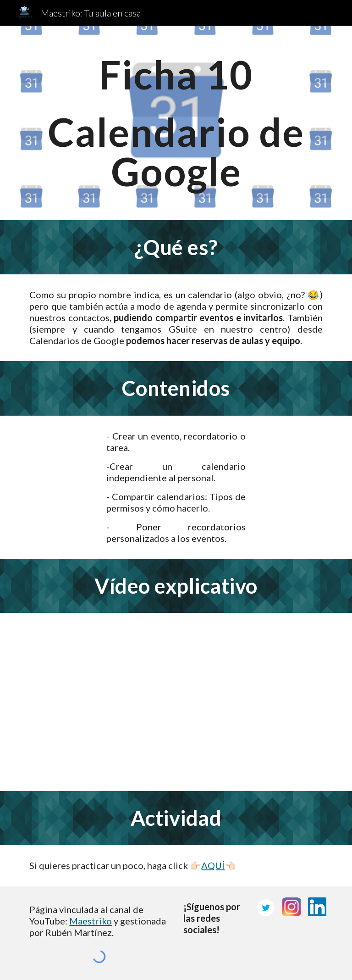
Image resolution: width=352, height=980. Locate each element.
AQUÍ (213, 865)
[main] (176, 123)
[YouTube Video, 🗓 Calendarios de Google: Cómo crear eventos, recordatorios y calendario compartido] (176, 702)
